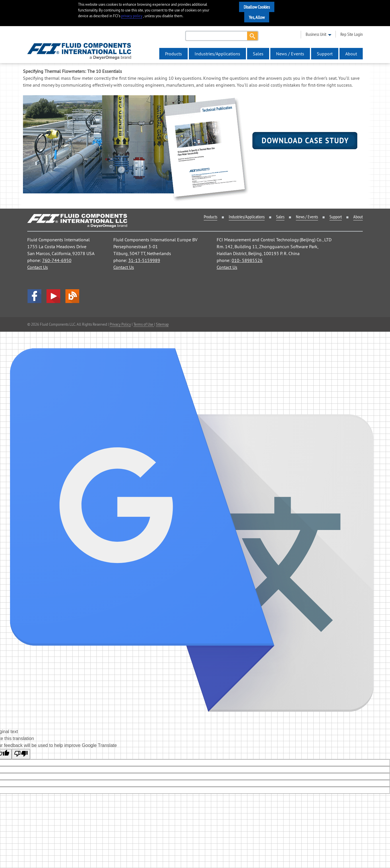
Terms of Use (144, 324)
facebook (34, 296)
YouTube (53, 296)
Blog (72, 296)
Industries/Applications (217, 54)
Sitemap (162, 324)
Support (325, 54)
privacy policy (132, 16)
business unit (316, 34)
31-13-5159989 (144, 260)
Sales (258, 54)
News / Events (290, 54)
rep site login (352, 34)
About (351, 54)
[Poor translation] (21, 754)
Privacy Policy (120, 324)
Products (173, 54)
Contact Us (38, 267)
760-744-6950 (57, 260)
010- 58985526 (247, 260)
